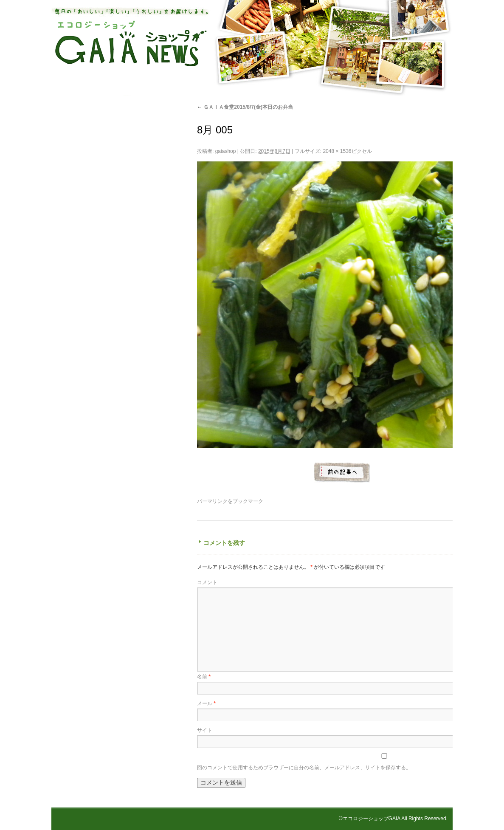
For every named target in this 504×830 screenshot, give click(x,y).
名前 (204, 677)
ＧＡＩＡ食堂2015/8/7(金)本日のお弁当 (245, 107)
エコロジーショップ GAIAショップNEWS (131, 44)
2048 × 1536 (337, 151)
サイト (205, 730)
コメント (207, 582)
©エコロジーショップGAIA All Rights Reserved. (393, 819)
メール (206, 703)
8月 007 (342, 473)
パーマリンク (212, 501)
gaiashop (226, 151)
